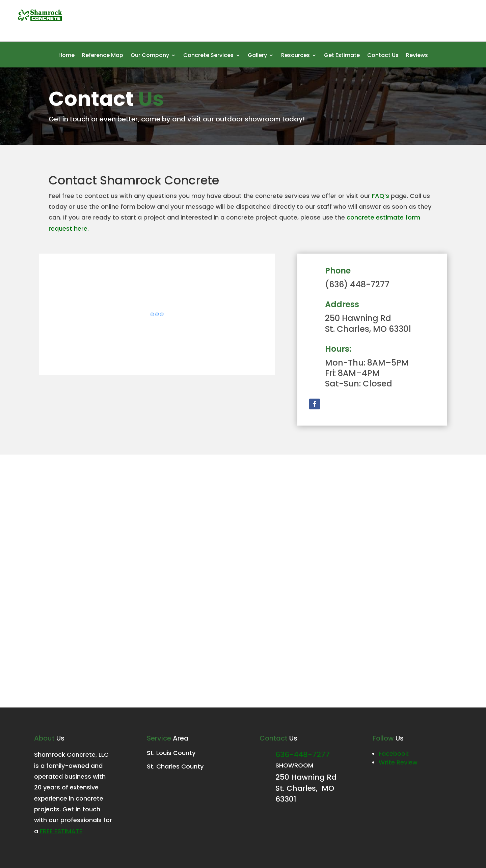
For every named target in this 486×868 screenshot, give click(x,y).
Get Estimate (342, 56)
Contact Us (383, 56)
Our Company (150, 56)
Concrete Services (208, 56)
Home (66, 56)
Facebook (394, 754)
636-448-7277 (303, 755)
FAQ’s (381, 196)
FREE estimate (61, 831)
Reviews (417, 56)
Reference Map (103, 56)
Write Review (398, 762)
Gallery (257, 56)
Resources (295, 56)
